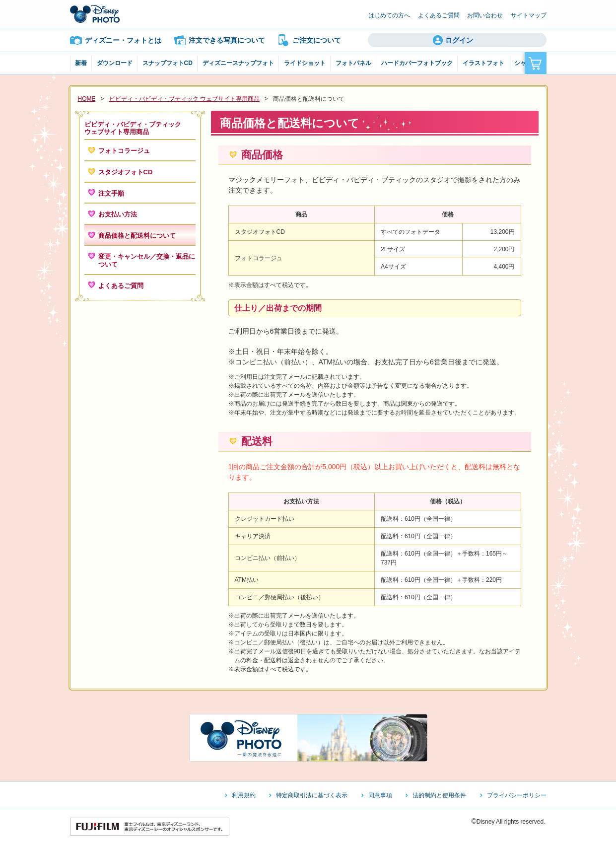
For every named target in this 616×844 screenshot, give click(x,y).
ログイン (459, 40)
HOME (87, 99)
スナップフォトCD (168, 63)
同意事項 (380, 795)
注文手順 (111, 193)
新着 (81, 63)
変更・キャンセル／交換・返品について (147, 260)
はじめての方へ (389, 15)
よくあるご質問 (439, 15)
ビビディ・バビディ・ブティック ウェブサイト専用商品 (184, 99)
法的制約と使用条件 (439, 795)
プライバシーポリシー (517, 795)
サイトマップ (529, 15)
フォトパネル (353, 63)
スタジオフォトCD (126, 172)
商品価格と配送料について (137, 236)
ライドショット (305, 63)
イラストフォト (483, 63)
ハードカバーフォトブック (417, 63)
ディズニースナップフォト (238, 63)
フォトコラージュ (124, 151)
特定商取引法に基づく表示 (312, 795)
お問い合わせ (485, 15)
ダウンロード (115, 63)
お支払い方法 (118, 214)
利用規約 (244, 795)
